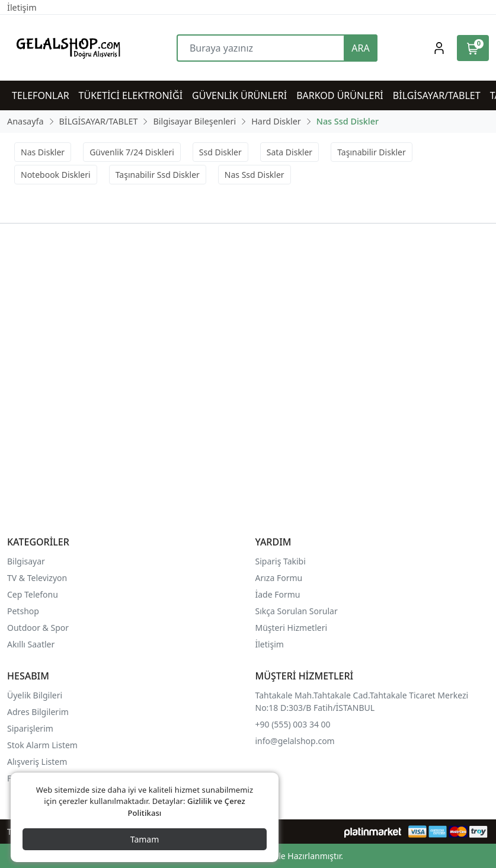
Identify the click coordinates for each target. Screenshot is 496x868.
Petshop (23, 611)
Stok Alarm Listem (42, 745)
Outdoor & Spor (38, 628)
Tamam (145, 839)
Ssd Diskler (220, 152)
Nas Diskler (43, 152)
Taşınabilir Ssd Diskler (158, 175)
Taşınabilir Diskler (372, 152)
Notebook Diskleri (56, 175)
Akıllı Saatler (31, 644)
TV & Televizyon (37, 578)
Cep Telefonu (33, 594)
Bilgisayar (26, 561)
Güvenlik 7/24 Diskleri (132, 152)
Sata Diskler (289, 152)
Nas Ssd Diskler (255, 175)
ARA (360, 48)
